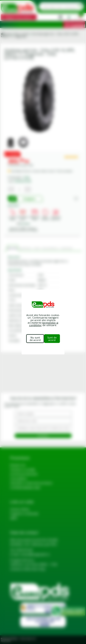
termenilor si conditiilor (44, 324)
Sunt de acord (52, 339)
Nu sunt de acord (35, 339)
